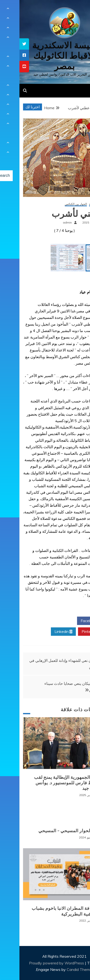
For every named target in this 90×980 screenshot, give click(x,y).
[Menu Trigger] (79, 10)
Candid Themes (61, 969)
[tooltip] (5, 44)
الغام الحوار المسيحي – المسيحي (51, 831)
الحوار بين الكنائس (56, 204)
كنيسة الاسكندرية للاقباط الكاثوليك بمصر (45, 56)
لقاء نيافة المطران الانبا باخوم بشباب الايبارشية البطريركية (48, 911)
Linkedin (44, 632)
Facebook (71, 621)
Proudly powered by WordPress (38, 963)
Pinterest (72, 632)
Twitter (44, 621)
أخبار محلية (76, 204)
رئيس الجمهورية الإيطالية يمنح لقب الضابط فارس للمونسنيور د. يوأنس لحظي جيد (49, 783)
